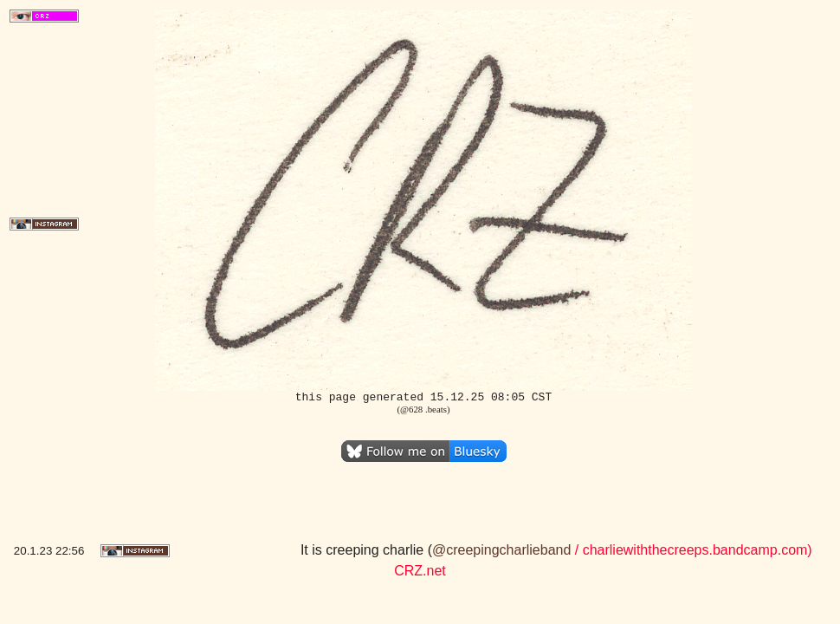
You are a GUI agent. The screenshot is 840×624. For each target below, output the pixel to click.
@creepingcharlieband (501, 550)
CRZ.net (420, 571)
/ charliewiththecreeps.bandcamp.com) (691, 550)
